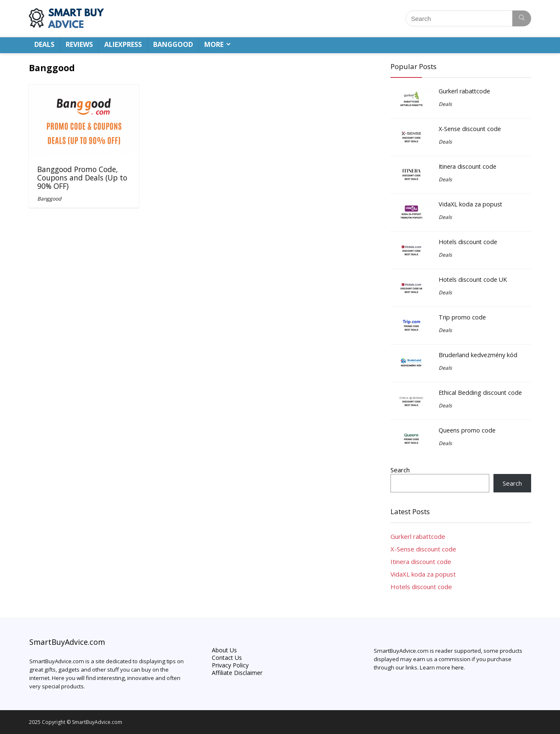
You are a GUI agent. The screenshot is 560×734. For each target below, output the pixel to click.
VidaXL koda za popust (470, 204)
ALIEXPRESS (123, 44)
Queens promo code (467, 430)
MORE (214, 44)
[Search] (522, 18)
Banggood (49, 199)
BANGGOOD (173, 44)
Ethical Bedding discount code (480, 393)
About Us (224, 650)
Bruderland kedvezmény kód (478, 355)
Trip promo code (462, 317)
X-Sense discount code (470, 129)
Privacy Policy (230, 665)
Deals (445, 104)
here (458, 667)
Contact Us (227, 658)
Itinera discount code (468, 166)
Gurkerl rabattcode (464, 91)
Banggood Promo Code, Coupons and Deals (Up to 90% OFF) (82, 178)
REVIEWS (79, 44)
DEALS (44, 44)
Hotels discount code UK (473, 279)
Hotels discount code (468, 242)
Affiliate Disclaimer (237, 673)
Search (400, 470)
